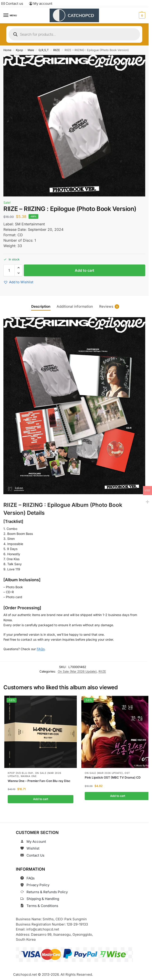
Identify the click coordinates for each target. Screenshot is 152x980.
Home (7, 50)
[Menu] (10, 15)
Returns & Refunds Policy (47, 892)
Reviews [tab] (109, 307)
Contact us (12, 4)
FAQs (41, 649)
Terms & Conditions (42, 906)
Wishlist (33, 848)
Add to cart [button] (41, 799)
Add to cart (84, 270)
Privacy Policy (38, 885)
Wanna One (29, 776)
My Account (36, 842)
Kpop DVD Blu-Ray (21, 773)
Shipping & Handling (43, 899)
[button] (141, 15)
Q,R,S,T (44, 50)
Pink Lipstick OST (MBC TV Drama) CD (113, 778)
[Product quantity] (9, 270)
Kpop (19, 50)
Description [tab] (41, 306)
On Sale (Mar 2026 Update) (77, 671)
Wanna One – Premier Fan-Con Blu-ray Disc (39, 781)
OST (127, 773)
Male (31, 50)
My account (41, 4)
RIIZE (57, 50)
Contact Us (35, 855)
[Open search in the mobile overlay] (74, 34)
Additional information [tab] (75, 306)
